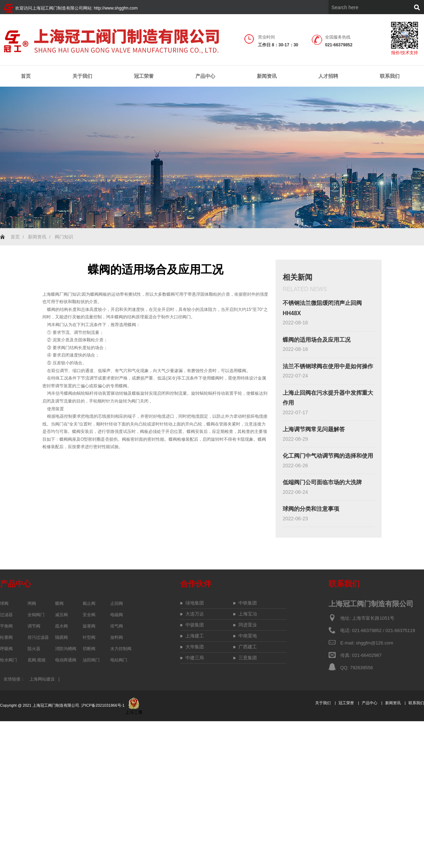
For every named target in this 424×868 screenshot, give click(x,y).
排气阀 (117, 626)
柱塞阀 (6, 637)
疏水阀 (61, 626)
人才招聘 (328, 76)
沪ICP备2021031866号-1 (103, 705)
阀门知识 (64, 237)
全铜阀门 (36, 615)
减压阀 (61, 615)
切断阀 (89, 649)
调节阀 (34, 626)
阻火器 (34, 649)
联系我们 (390, 76)
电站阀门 (119, 660)
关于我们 (82, 76)
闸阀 (32, 603)
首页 (26, 76)
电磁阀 (117, 615)
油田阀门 (91, 660)
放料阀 (117, 637)
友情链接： (14, 679)
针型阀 (89, 637)
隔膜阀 (61, 637)
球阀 (4, 603)
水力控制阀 (121, 649)
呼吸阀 (6, 649)
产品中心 (205, 76)
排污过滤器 (38, 637)
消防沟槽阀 (66, 649)
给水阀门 (8, 660)
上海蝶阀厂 (53, 294)
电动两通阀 (66, 660)
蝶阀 (59, 603)
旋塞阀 (89, 626)
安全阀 (89, 615)
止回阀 (117, 603)
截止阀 (89, 603)
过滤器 (6, 615)
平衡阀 (6, 626)
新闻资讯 (267, 76)
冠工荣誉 (144, 76)
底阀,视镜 (37, 660)
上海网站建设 (42, 679)
